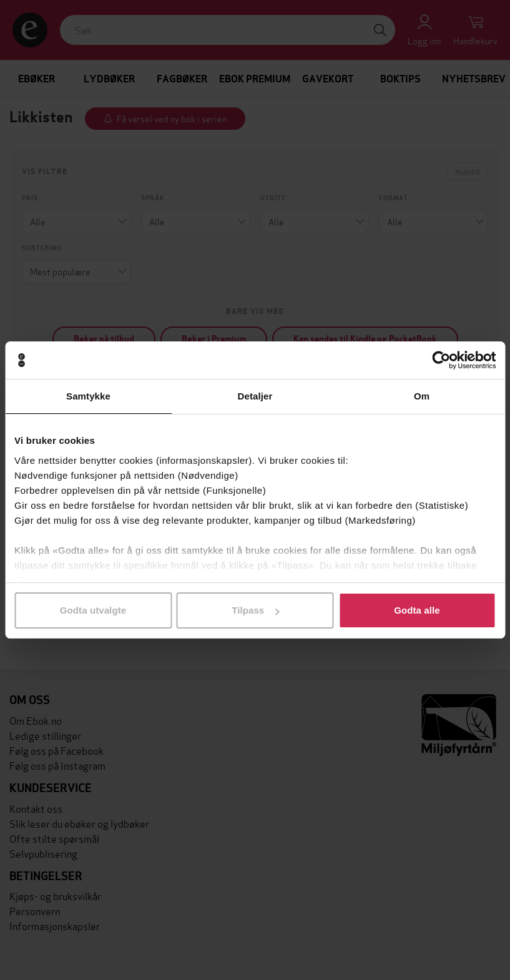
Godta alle (417, 610)
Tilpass (255, 610)
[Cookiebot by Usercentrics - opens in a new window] (441, 360)
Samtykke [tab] (88, 396)
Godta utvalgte (93, 610)
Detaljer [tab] (255, 396)
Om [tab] (422, 396)
